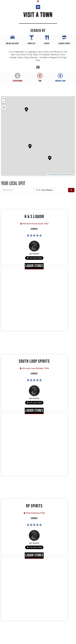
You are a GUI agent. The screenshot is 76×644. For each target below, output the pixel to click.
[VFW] (40, 76)
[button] (38, 7)
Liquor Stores (64, 44)
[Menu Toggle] (38, 1)
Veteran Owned (18, 81)
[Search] (71, 190)
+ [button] (4, 99)
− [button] (4, 102)
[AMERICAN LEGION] (60, 76)
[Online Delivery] (12, 37)
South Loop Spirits (34, 361)
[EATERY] (47, 37)
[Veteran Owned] (18, 76)
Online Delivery (12, 44)
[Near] (51, 190)
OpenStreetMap (63, 175)
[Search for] (18, 190)
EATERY (47, 44)
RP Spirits (34, 506)
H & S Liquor (34, 217)
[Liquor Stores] (64, 37)
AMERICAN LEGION (60, 81)
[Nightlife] (32, 37)
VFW (40, 81)
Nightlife (32, 44)
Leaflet (49, 175)
